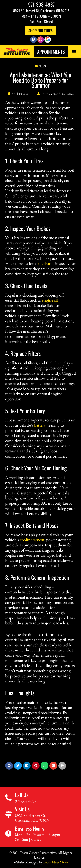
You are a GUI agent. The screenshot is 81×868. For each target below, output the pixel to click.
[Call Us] (8, 798)
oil (56, 300)
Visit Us (22, 809)
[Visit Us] (8, 814)
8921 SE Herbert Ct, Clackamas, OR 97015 (41, 11)
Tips (43, 66)
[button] (74, 51)
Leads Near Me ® (55, 862)
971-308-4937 (41, 4)
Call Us (22, 795)
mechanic (46, 263)
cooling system (32, 540)
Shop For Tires (40, 31)
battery (40, 425)
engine (48, 300)
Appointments (51, 51)
